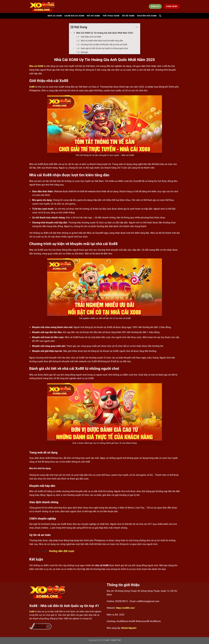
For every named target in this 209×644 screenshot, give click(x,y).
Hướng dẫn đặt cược (61, 551)
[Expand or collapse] (137, 27)
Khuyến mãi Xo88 (147, 16)
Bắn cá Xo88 (55, 16)
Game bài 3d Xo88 (74, 16)
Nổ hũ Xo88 (93, 16)
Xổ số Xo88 (128, 16)
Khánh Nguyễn (129, 628)
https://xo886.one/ (125, 608)
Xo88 (32, 87)
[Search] (160, 16)
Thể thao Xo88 (111, 16)
